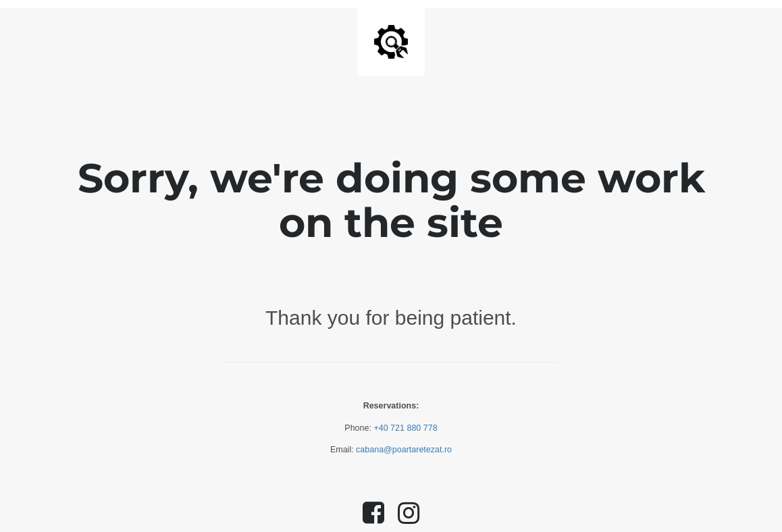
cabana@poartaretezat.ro (404, 450)
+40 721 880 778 (405, 428)
